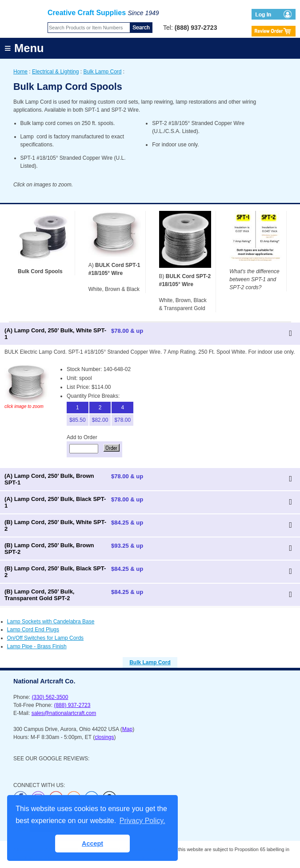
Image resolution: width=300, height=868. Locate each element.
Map (127, 729)
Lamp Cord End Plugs (33, 630)
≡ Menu (24, 48)
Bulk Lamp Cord (102, 72)
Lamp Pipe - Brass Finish (37, 646)
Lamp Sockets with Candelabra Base (51, 622)
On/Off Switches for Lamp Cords (46, 638)
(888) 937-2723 (72, 705)
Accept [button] (92, 844)
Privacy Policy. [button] (142, 821)
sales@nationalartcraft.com (64, 713)
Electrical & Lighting (55, 72)
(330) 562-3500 (50, 697)
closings (104, 737)
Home (20, 72)
